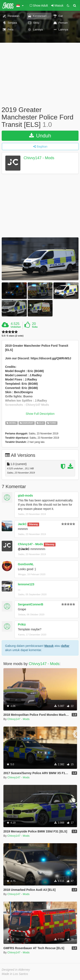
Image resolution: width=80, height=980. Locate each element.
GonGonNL (26, 564)
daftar (65, 646)
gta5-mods (25, 495)
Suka (35, 327)
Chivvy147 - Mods (39, 158)
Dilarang (33, 524)
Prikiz (22, 624)
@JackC (24, 549)
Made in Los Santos (15, 974)
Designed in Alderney (16, 970)
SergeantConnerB (31, 604)
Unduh (40, 136)
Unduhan (16, 327)
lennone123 (26, 584)
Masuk (49, 646)
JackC (22, 524)
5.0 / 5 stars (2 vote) (13, 336)
